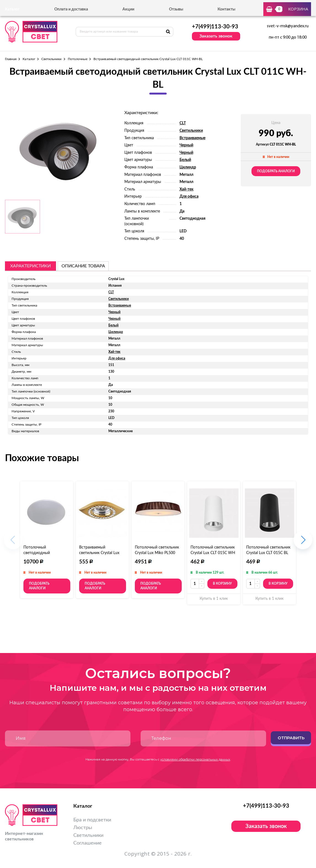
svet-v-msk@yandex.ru (288, 26)
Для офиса (189, 197)
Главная (11, 59)
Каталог (29, 59)
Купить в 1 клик (214, 599)
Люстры (83, 828)
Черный (186, 145)
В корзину (222, 584)
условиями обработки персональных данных (195, 759)
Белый (185, 160)
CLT (183, 123)
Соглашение (88, 843)
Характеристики (30, 266)
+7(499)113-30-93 (215, 27)
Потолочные (78, 59)
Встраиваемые (192, 138)
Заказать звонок (216, 36)
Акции (128, 9)
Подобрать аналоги (276, 171)
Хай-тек (187, 189)
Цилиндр (188, 167)
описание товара (83, 266)
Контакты (226, 9)
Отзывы (176, 9)
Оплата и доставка (71, 9)
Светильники (52, 59)
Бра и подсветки (92, 820)
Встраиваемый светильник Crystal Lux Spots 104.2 (99, 553)
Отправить (291, 738)
